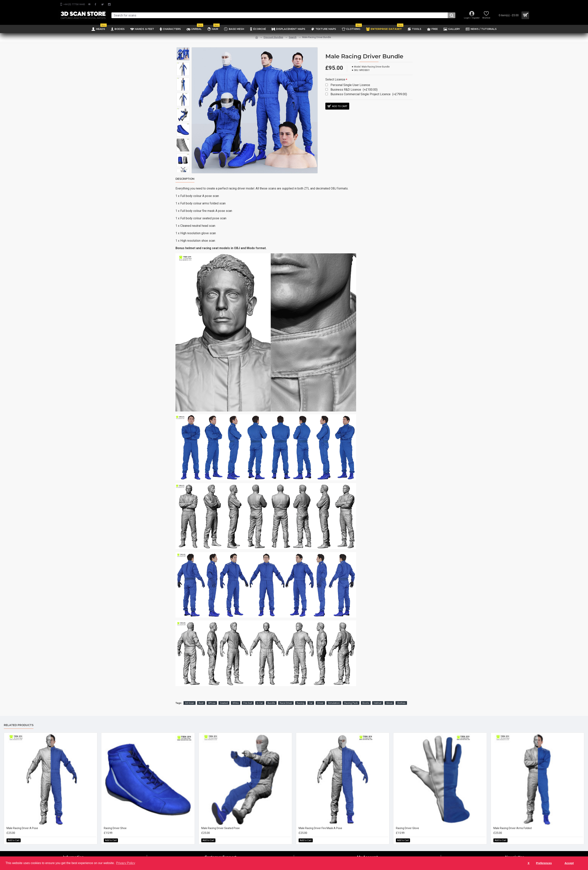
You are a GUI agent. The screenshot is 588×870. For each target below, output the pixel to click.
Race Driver (286, 698)
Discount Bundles (273, 37)
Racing (300, 698)
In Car (260, 698)
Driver (320, 698)
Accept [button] (569, 863)
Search (293, 37)
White (236, 698)
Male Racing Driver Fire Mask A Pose (320, 823)
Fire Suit (248, 698)
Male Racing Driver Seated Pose (220, 823)
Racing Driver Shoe (115, 823)
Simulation (334, 698)
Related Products (19, 720)
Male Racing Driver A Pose (22, 823)
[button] (183, 168)
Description (185, 179)
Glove (389, 698)
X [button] (529, 863)
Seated (224, 698)
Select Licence (335, 79)
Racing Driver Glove (407, 823)
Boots (366, 698)
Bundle (271, 698)
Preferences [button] (544, 863)
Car (311, 698)
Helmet (378, 698)
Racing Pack (351, 698)
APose (212, 698)
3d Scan (190, 698)
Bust (201, 698)
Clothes (401, 698)
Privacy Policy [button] (126, 863)
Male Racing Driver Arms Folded (512, 823)
